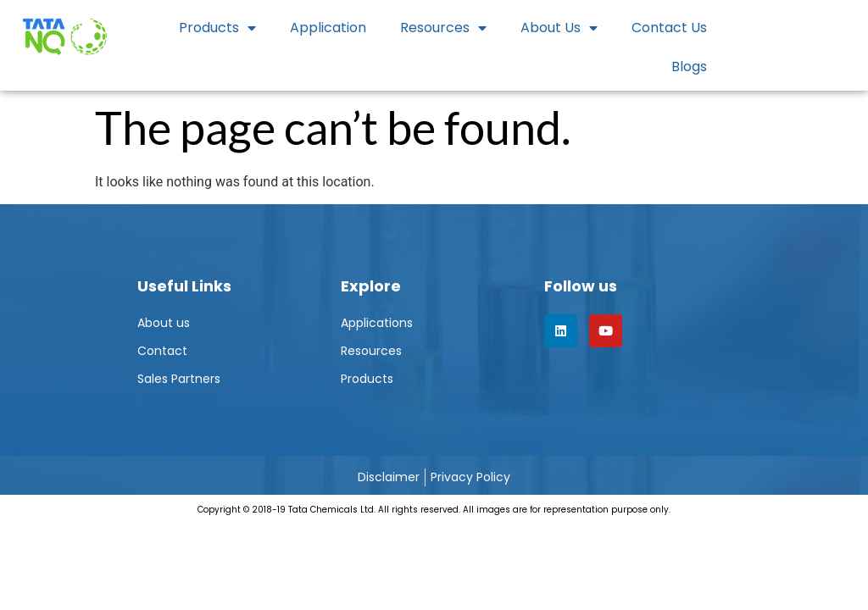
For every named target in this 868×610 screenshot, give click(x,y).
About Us (559, 28)
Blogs (689, 67)
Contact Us (669, 28)
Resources (443, 28)
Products (217, 28)
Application (328, 28)
